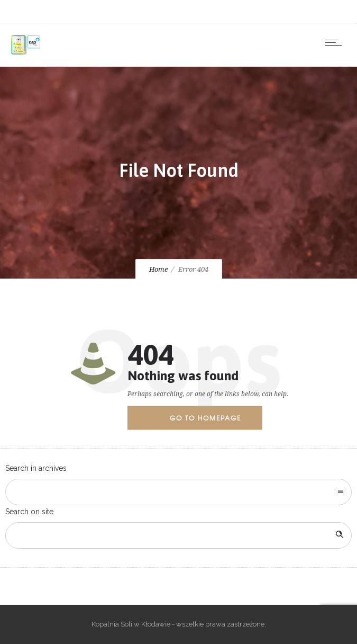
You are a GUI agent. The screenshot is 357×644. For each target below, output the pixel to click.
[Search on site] (178, 535)
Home (158, 269)
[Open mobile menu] (336, 42)
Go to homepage (205, 418)
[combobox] (178, 492)
